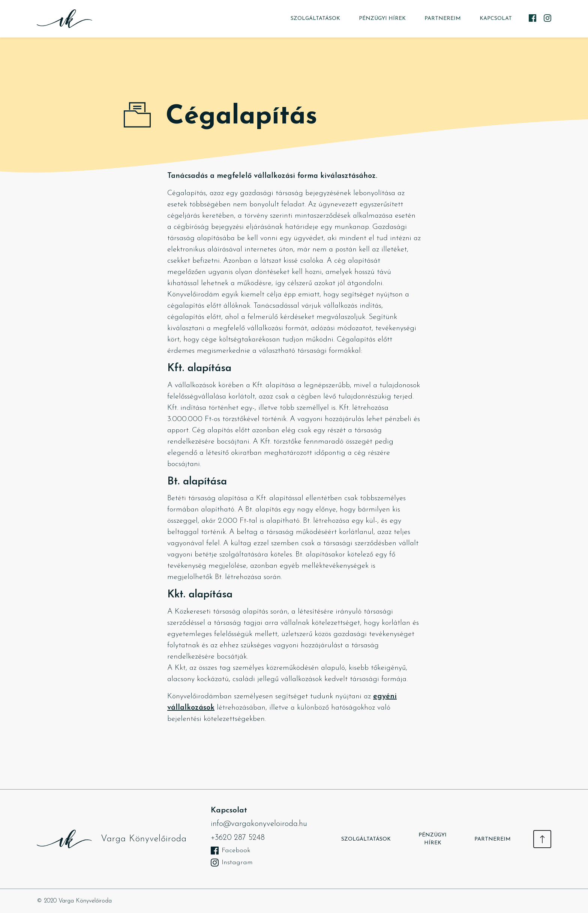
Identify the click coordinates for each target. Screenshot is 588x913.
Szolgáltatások (315, 19)
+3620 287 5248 (238, 838)
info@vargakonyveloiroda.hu (259, 824)
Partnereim (443, 19)
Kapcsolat (496, 19)
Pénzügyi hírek (382, 19)
